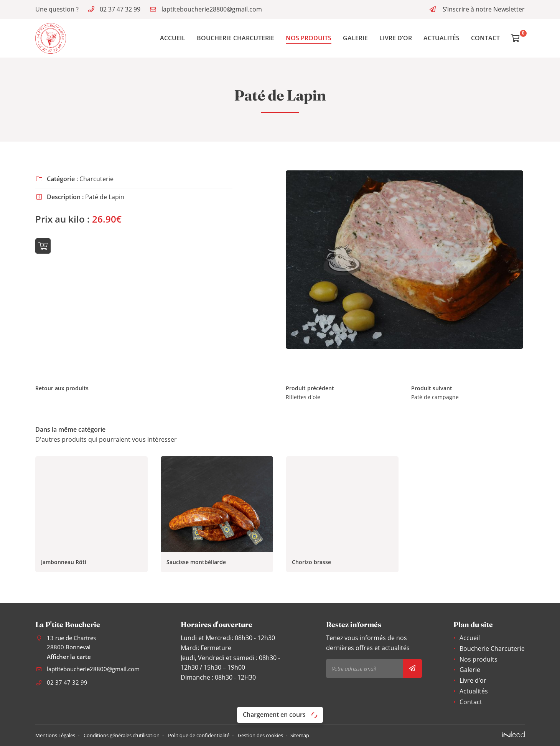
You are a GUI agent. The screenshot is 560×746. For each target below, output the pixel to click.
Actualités (441, 38)
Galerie (355, 38)
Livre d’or (396, 38)
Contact (485, 38)
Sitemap (330, 735)
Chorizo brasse (311, 564)
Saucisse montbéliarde (196, 564)
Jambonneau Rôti (64, 564)
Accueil (173, 38)
